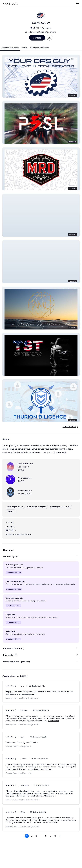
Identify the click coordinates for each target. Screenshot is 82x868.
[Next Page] (60, 836)
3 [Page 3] (36, 836)
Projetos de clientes (10, 48)
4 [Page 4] (41, 836)
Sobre (25, 48)
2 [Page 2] (32, 836)
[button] (41, 76)
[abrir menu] (77, 4)
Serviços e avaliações (40, 48)
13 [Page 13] (55, 836)
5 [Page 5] (46, 836)
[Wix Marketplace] (11, 4)
